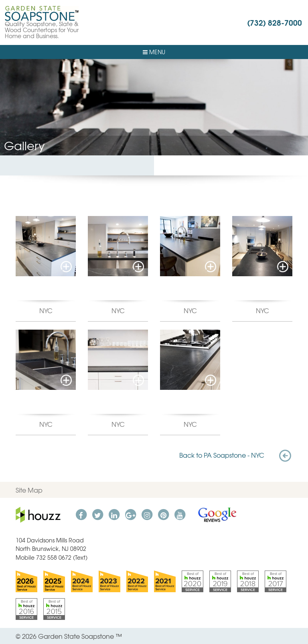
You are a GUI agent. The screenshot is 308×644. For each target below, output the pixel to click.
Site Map (29, 490)
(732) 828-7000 (275, 22)
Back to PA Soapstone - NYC (236, 455)
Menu (154, 52)
